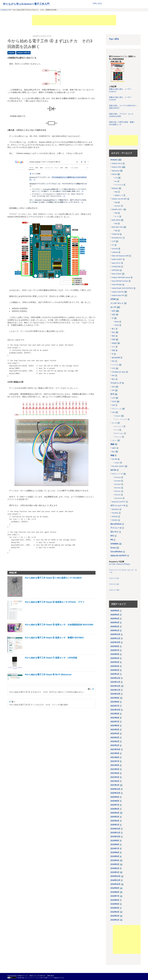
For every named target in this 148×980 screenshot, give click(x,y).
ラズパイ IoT (114, 578)
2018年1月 (115, 920)
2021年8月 (115, 757)
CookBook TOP (6, 10)
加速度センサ (119, 195)
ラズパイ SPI (114, 590)
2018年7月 (115, 896)
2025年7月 (115, 650)
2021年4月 (115, 773)
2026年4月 (115, 619)
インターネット (117, 303)
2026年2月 (115, 627)
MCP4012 (115, 509)
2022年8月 (115, 718)
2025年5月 (115, 658)
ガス (113, 347)
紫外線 (117, 322)
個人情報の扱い (42, 976)
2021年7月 (115, 761)
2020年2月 (115, 821)
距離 (113, 340)
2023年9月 (115, 698)
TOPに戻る (97, 4)
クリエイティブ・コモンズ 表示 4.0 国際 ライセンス (40, 978)
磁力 (113, 379)
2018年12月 (115, 876)
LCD (113, 398)
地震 (113, 350)
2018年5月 (115, 904)
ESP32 (114, 174)
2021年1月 (115, 785)
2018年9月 (115, 888)
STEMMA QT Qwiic (119, 372)
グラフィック (117, 409)
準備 (116, 192)
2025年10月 (115, 642)
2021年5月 (115, 769)
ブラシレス (118, 437)
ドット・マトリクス (121, 419)
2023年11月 (115, 690)
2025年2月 (115, 670)
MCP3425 (118, 488)
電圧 (113, 336)
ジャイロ (115, 365)
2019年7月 (115, 849)
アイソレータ (116, 528)
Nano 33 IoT (116, 263)
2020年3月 (115, 817)
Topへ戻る (114, 39)
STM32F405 (116, 267)
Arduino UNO (117, 167)
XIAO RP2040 (117, 285)
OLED (114, 402)
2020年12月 (115, 789)
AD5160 (115, 517)
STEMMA (114, 544)
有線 (112, 455)
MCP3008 (118, 481)
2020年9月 (115, 797)
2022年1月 (115, 745)
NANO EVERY (117, 259)
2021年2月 (115, 781)
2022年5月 (115, 730)
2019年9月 (115, 841)
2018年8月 (115, 892)
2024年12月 (115, 678)
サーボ (117, 430)
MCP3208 (118, 477)
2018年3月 (115, 912)
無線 (112, 444)
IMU (113, 376)
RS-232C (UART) (118, 466)
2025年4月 (115, 662)
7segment (118, 416)
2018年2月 (115, 916)
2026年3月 (115, 622)
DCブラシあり (119, 433)
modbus (117, 463)
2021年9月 (115, 753)
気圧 (113, 332)
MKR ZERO (116, 220)
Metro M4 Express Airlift (120, 256)
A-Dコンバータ (117, 474)
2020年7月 (115, 805)
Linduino (115, 252)
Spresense (116, 171)
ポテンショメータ (118, 506)
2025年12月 (115, 634)
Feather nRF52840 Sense (121, 278)
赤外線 (117, 325)
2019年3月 (115, 864)
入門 (116, 178)
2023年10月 (115, 694)
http (116, 181)
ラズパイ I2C (114, 584)
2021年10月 (115, 749)
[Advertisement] (74, 20)
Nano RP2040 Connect (120, 281)
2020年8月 (115, 801)
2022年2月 (115, 741)
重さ (113, 329)
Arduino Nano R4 (118, 295)
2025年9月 (115, 646)
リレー (114, 440)
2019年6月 (115, 852)
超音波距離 (116, 358)
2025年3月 (115, 666)
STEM (113, 299)
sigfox (114, 448)
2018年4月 (115, 908)
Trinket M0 (116, 234)
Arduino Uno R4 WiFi (119, 199)
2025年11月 (115, 638)
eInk (113, 405)
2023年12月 (115, 686)
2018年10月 (115, 884)
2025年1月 (115, 674)
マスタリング (116, 383)
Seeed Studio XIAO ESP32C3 (122, 288)
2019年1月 (115, 872)
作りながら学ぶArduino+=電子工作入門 (26, 4)
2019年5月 (115, 856)
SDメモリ (114, 532)
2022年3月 (115, 738)
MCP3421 (118, 491)
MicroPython (116, 524)
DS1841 (115, 520)
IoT (113, 245)
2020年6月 (115, 809)
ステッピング (119, 426)
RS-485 (115, 459)
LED (113, 412)
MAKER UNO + (117, 209)
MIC (113, 361)
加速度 (114, 343)
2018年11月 (115, 880)
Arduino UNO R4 (23, 53)
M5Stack (115, 188)
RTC (112, 536)
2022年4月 (115, 734)
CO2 (113, 368)
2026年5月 (115, 615)
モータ (114, 423)
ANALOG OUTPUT (119, 502)
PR (112, 540)
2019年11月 (115, 833)
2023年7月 (115, 706)
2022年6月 (115, 726)
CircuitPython (116, 552)
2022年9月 (115, 714)
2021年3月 (115, 777)
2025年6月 (115, 654)
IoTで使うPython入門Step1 (120, 564)
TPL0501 (115, 513)
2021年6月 (115, 765)
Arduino (11, 53)
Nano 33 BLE (117, 274)
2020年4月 (115, 813)
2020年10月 (115, 793)
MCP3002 (118, 484)
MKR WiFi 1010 (117, 227)
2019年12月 (115, 829)
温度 (113, 311)
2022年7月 (115, 722)
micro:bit (115, 249)
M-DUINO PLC (117, 238)
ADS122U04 (118, 498)
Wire (113, 387)
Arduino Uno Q (117, 164)
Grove (113, 548)
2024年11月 (115, 682)
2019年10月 (115, 837)
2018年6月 (115, 900)
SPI (113, 390)
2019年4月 (115, 860)
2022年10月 (115, 710)
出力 (112, 394)
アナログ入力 (119, 185)
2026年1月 (115, 630)
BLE (113, 452)
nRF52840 (116, 270)
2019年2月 (115, 868)
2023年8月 (115, 702)
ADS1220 (118, 495)
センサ (117, 216)
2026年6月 (115, 611)
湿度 (113, 315)
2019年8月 (115, 845)
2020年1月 (115, 825)
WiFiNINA (118, 206)
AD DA (113, 470)
